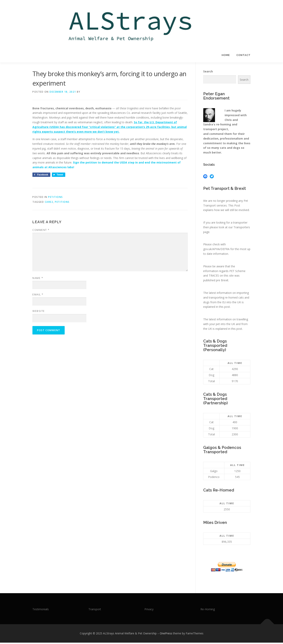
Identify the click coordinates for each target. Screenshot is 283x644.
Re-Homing (208, 610)
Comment (41, 231)
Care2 (49, 203)
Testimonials (41, 610)
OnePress (166, 635)
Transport (95, 610)
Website (39, 312)
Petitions (56, 198)
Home (226, 55)
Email (38, 296)
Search (208, 73)
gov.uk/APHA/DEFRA (216, 250)
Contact (243, 55)
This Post (234, 207)
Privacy (149, 610)
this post (224, 308)
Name (38, 279)
